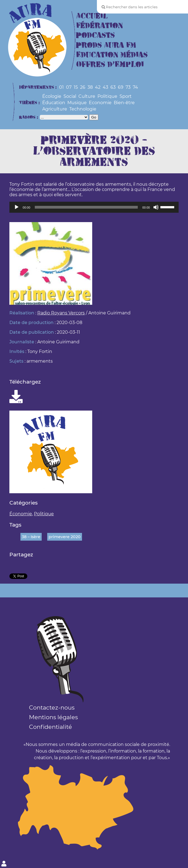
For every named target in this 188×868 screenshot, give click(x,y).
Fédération (100, 26)
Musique (77, 103)
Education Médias (112, 55)
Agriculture (55, 109)
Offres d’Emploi (110, 65)
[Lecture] (17, 207)
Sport (126, 96)
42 (98, 87)
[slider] (86, 207)
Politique (107, 96)
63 (113, 87)
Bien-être (124, 103)
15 (76, 87)
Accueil (92, 16)
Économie (21, 514)
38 (90, 87)
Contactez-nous (52, 707)
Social (70, 96)
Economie (100, 103)
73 (128, 87)
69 (121, 87)
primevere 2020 (65, 537)
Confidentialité (51, 727)
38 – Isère (31, 537)
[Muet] (156, 207)
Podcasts (96, 35)
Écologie (52, 96)
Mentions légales (53, 717)
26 (83, 87)
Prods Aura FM (106, 45)
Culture (87, 96)
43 (105, 87)
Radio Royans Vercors (61, 313)
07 (69, 87)
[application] (94, 207)
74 (135, 87)
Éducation (54, 103)
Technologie (83, 109)
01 (61, 87)
